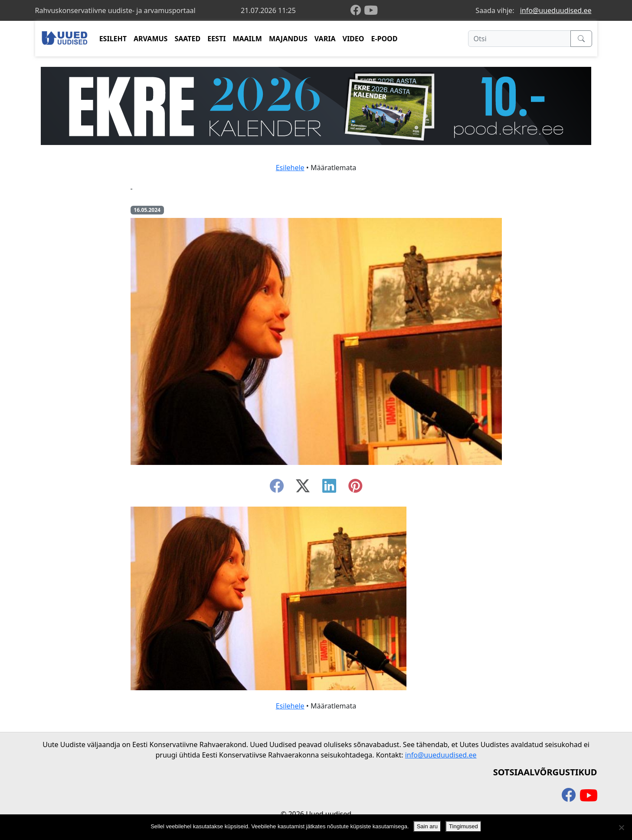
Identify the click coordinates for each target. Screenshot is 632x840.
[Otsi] (519, 39)
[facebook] (357, 11)
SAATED (187, 39)
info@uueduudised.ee (556, 10)
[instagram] (355, 488)
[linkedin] (329, 488)
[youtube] (371, 10)
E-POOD (384, 39)
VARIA (325, 39)
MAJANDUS (288, 39)
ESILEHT (113, 39)
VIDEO (353, 39)
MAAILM (247, 39)
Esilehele (290, 168)
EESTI (216, 39)
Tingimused (463, 826)
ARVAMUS (151, 39)
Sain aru (427, 826)
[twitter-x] (303, 488)
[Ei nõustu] (621, 827)
